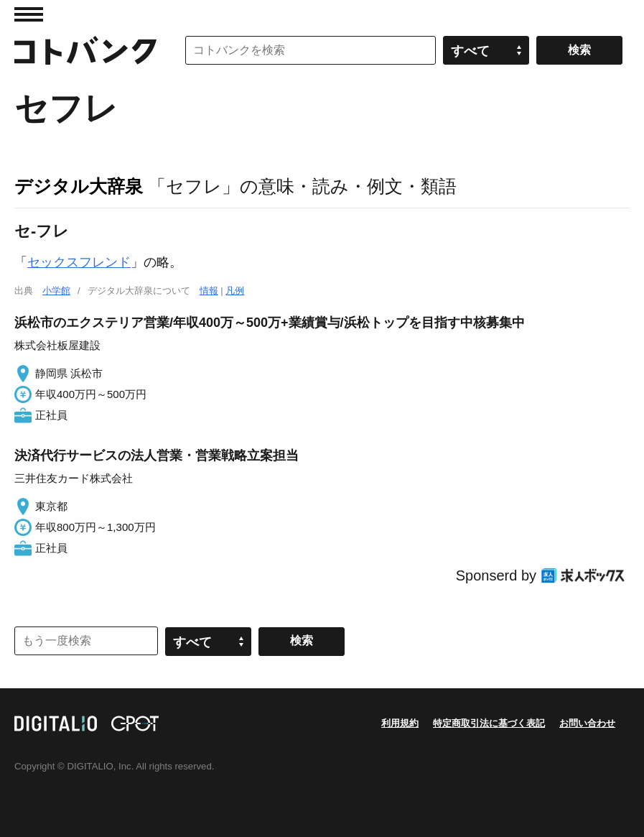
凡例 (235, 291)
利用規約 (400, 723)
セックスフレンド (79, 262)
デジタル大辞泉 (79, 186)
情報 (209, 291)
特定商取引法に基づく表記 (489, 723)
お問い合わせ (587, 723)
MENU (29, 14)
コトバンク (85, 50)
